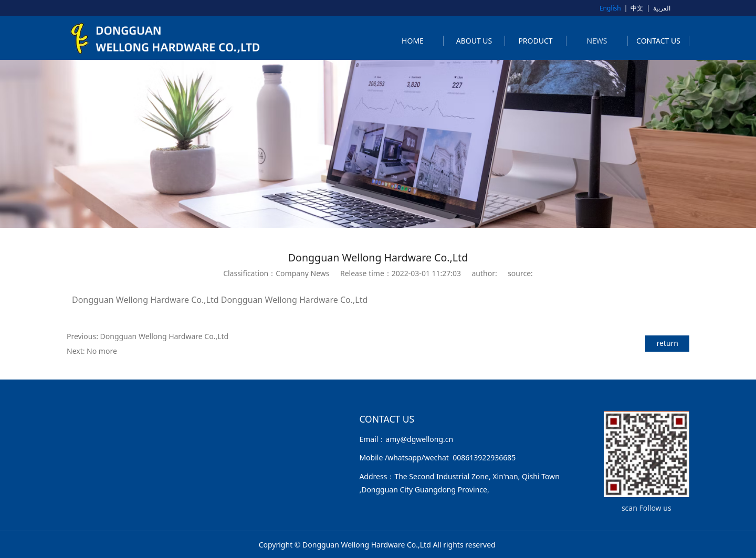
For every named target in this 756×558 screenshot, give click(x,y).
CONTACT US (658, 41)
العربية (662, 8)
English (610, 8)
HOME (413, 41)
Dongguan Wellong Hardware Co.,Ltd (165, 336)
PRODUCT (535, 41)
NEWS (597, 41)
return (667, 343)
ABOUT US (474, 41)
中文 (637, 8)
